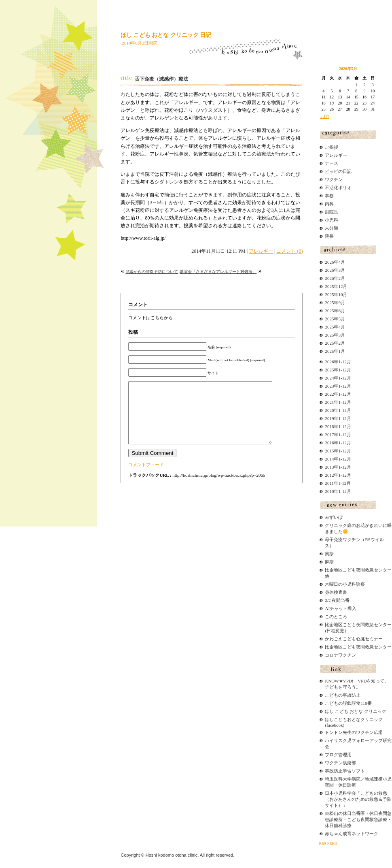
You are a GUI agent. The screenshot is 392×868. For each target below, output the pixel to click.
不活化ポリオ (338, 188)
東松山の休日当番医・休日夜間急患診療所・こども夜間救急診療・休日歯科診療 (358, 819)
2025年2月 (335, 343)
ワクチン (334, 179)
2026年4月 (335, 262)
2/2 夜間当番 (337, 600)
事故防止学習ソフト (345, 771)
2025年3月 (335, 335)
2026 (329, 362)
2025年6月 (335, 311)
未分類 (332, 228)
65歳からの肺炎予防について (152, 272)
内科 (329, 204)
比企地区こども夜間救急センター (358, 647)
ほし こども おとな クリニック (355, 711)
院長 (329, 236)
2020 (329, 410)
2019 (329, 418)
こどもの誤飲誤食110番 (348, 703)
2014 (329, 459)
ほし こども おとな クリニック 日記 (166, 35)
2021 (329, 402)
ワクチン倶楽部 (340, 763)
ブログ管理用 (338, 755)
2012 (329, 475)
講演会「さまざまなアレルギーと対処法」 (218, 272)
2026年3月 (335, 270)
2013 (329, 467)
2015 (329, 451)
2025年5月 (335, 319)
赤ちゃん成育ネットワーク (352, 834)
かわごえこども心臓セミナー (354, 639)
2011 (329, 483)
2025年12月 (336, 286)
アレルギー (261, 251)
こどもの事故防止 (343, 695)
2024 (329, 378)
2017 (329, 435)
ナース (332, 163)
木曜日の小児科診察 (345, 584)
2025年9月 (335, 303)
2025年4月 (335, 327)
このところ (336, 616)
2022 (329, 394)
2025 (329, 370)
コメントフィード (146, 477)
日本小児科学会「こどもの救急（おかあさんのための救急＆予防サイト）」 (358, 799)
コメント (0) (289, 251)
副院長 (332, 212)
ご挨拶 (332, 147)
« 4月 (325, 116)
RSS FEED (328, 843)
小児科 (332, 220)
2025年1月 (335, 351)
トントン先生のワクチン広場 (354, 732)
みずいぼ (334, 517)
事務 (329, 196)
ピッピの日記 (338, 171)
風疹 (329, 554)
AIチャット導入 (341, 608)
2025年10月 (336, 294)
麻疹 (329, 562)
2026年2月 (335, 278)
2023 (329, 386)
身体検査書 (336, 592)
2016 (329, 443)
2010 (329, 491)
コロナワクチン (340, 655)
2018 (329, 427)
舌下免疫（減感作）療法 (161, 79)
